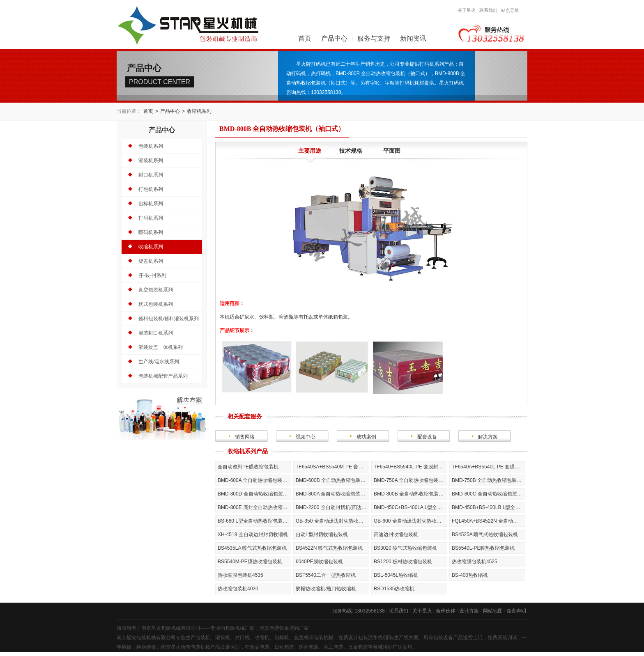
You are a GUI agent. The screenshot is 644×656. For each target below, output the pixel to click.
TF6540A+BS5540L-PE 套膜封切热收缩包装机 (489, 467)
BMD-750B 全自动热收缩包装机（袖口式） (489, 480)
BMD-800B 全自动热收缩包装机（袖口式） (411, 494)
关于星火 (467, 10)
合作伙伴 (446, 611)
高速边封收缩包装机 (396, 534)
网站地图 (493, 611)
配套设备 (427, 437)
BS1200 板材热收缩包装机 (403, 562)
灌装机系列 (151, 161)
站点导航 (510, 10)
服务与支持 (374, 38)
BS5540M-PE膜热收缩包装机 (250, 562)
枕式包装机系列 (156, 304)
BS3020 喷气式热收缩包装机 (405, 548)
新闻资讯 (413, 38)
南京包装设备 (274, 628)
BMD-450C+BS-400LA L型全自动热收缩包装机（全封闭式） (411, 507)
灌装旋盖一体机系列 (161, 347)
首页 (305, 38)
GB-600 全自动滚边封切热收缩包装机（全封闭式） (411, 521)
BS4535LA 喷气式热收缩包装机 (252, 548)
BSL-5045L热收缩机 (396, 575)
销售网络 (245, 437)
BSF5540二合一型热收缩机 (326, 575)
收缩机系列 (199, 111)
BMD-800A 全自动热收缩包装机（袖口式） (332, 494)
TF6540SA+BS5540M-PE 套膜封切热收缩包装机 (332, 467)
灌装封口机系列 (156, 333)
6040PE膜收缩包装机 (319, 562)
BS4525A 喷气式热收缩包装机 (485, 534)
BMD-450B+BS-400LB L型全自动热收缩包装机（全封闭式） (489, 507)
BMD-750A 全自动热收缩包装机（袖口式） (411, 480)
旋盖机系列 (151, 261)
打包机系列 (151, 189)
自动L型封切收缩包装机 (322, 534)
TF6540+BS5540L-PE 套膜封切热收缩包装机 (411, 467)
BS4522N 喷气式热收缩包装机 (329, 548)
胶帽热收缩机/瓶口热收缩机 (326, 589)
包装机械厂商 (240, 628)
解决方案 (488, 437)
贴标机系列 (151, 204)
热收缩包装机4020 (238, 589)
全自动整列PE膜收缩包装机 (248, 467)
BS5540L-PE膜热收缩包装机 (483, 548)
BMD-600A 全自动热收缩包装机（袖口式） (254, 480)
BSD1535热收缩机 (394, 589)
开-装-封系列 (152, 275)
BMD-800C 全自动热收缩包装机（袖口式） (489, 494)
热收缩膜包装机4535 (240, 575)
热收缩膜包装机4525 (475, 562)
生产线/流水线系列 (159, 362)
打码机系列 (151, 218)
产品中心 (334, 38)
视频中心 (306, 437)
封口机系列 (151, 175)
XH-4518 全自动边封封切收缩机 (253, 534)
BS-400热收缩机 (470, 575)
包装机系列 (151, 146)
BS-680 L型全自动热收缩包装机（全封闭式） (254, 521)
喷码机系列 (151, 232)
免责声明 (516, 611)
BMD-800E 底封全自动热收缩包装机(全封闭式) (254, 507)
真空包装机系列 (156, 290)
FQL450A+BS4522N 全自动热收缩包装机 (489, 521)
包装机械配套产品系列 (163, 376)
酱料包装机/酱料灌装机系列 (169, 319)
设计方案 (469, 611)
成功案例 (366, 437)
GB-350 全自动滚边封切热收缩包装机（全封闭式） (332, 521)
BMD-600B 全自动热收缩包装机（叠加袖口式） (332, 480)
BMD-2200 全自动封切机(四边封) (332, 507)
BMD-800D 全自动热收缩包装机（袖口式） (254, 494)
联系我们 (488, 10)
